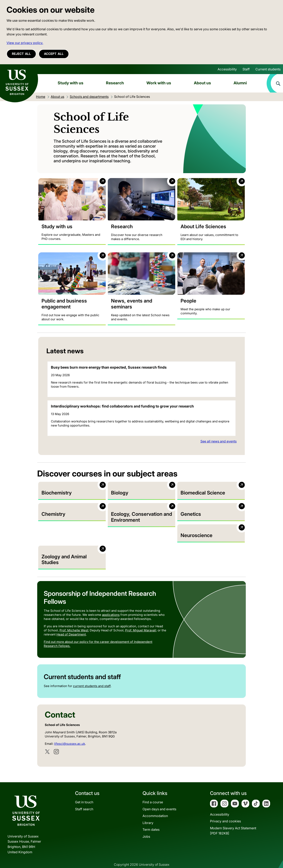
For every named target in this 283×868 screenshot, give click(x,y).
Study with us (71, 83)
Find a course (153, 793)
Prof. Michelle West (74, 621)
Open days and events (159, 800)
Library (148, 814)
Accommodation (155, 807)
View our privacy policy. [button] (25, 43)
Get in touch (84, 793)
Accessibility (227, 69)
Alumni (240, 83)
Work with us (159, 83)
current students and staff (92, 677)
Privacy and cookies (225, 812)
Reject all (21, 54)
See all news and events (218, 441)
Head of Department (71, 625)
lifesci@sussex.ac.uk (70, 735)
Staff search (84, 800)
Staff (246, 69)
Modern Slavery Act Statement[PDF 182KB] (233, 822)
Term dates (151, 821)
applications (111, 606)
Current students (268, 69)
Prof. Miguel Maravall (141, 621)
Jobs (146, 827)
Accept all (54, 54)
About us (202, 83)
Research (115, 83)
